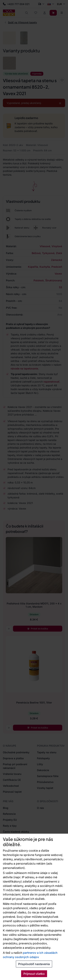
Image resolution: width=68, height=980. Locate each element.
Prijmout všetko (34, 974)
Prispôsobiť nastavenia (34, 964)
